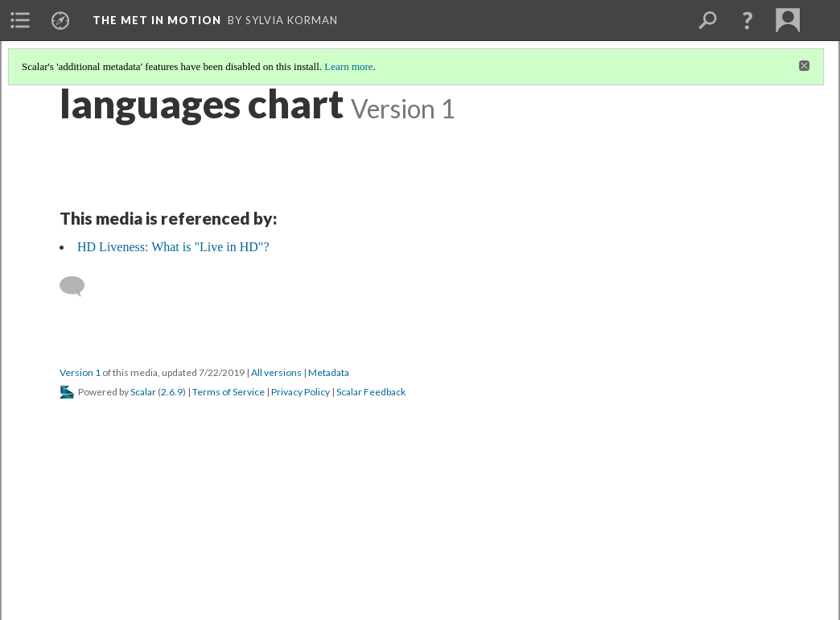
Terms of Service (229, 392)
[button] (747, 20)
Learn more (348, 66)
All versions (276, 372)
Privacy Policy (301, 392)
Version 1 (80, 372)
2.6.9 (172, 392)
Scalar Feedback (371, 392)
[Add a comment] (79, 287)
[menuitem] (20, 20)
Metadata (329, 372)
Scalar (143, 392)
